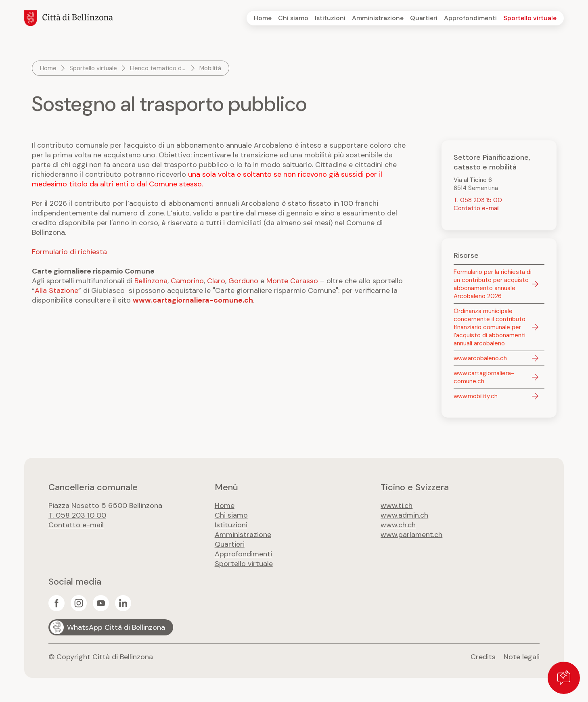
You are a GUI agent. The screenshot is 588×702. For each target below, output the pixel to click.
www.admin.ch (404, 515)
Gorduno (243, 281)
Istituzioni (330, 18)
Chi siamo (293, 18)
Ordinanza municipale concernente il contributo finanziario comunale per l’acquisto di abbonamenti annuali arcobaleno (490, 327)
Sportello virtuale (530, 18)
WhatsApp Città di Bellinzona (116, 627)
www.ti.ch (397, 506)
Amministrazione (378, 18)
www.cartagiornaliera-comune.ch (193, 300)
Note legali (522, 657)
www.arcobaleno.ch (480, 358)
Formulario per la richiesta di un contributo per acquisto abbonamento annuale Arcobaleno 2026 (493, 284)
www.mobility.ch (476, 396)
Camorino (187, 281)
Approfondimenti (470, 18)
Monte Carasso (292, 281)
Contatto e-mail (477, 208)
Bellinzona (151, 281)
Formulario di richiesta (69, 252)
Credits (483, 657)
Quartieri (424, 18)
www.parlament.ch (411, 535)
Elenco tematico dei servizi (159, 68)
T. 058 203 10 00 (77, 515)
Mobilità (210, 68)
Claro (216, 281)
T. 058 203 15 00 (478, 200)
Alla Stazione (56, 290)
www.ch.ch (398, 525)
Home (263, 18)
